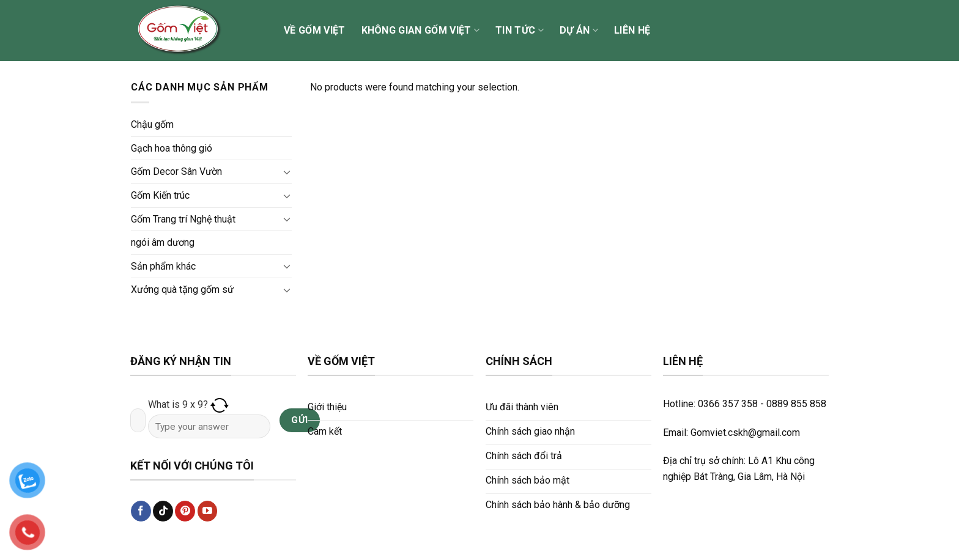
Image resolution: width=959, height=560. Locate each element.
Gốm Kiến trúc (160, 195)
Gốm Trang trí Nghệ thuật (183, 219)
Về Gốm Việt (315, 30)
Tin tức (520, 31)
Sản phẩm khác (163, 266)
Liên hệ (632, 30)
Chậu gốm (152, 124)
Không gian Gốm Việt (421, 31)
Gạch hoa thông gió (172, 148)
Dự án (579, 31)
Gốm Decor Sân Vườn (176, 171)
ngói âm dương (163, 242)
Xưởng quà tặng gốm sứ (182, 289)
